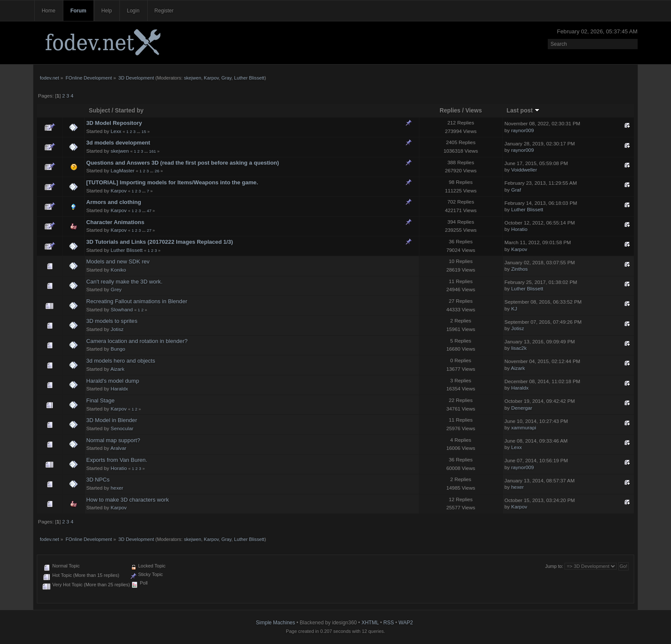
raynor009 (523, 130)
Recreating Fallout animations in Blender (137, 301)
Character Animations (115, 222)
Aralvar (118, 448)
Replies (450, 111)
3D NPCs (98, 480)
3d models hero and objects (120, 361)
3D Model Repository (114, 123)
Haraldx (120, 389)
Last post (523, 111)
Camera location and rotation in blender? (137, 341)
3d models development (118, 143)
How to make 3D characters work (127, 500)
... (139, 131)
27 (149, 230)
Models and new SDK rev (118, 261)
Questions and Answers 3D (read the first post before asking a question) (182, 163)
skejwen (193, 78)
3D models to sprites (112, 321)
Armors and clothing (113, 202)
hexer (117, 488)
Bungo (118, 349)
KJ (514, 309)
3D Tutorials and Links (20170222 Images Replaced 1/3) (159, 242)
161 (152, 151)
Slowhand (122, 310)
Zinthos (520, 269)
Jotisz (117, 329)
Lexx (116, 131)
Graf (516, 190)
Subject (100, 111)
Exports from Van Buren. (117, 460)
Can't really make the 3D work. (124, 282)
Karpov (211, 78)
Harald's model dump (112, 381)
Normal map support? (113, 440)
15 (144, 131)
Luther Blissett (249, 78)
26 (157, 171)
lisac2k (519, 348)
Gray (226, 78)
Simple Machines (275, 623)
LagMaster (123, 171)
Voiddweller (524, 170)
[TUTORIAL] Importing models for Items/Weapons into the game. (172, 182)
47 (149, 211)
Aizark (117, 369)
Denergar (522, 408)
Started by (129, 111)
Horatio (520, 229)
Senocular (122, 428)
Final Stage (100, 400)
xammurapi (524, 428)
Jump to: (554, 566)
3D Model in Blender (111, 420)
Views (474, 111)
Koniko (119, 270)
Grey (116, 290)
